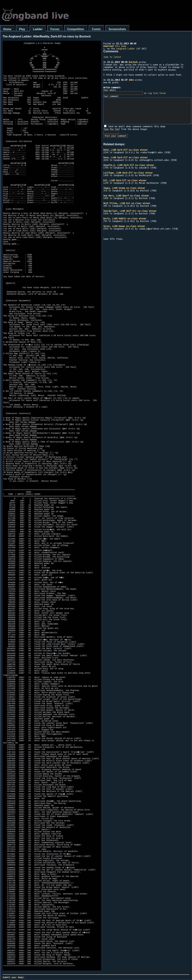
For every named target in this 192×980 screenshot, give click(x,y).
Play (22, 29)
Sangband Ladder (126, 49)
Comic (96, 29)
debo (131, 80)
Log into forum (157, 93)
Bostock (133, 62)
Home (7, 29)
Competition (76, 29)
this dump (115, 46)
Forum (55, 29)
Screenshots (117, 29)
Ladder (38, 29)
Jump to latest (112, 57)
